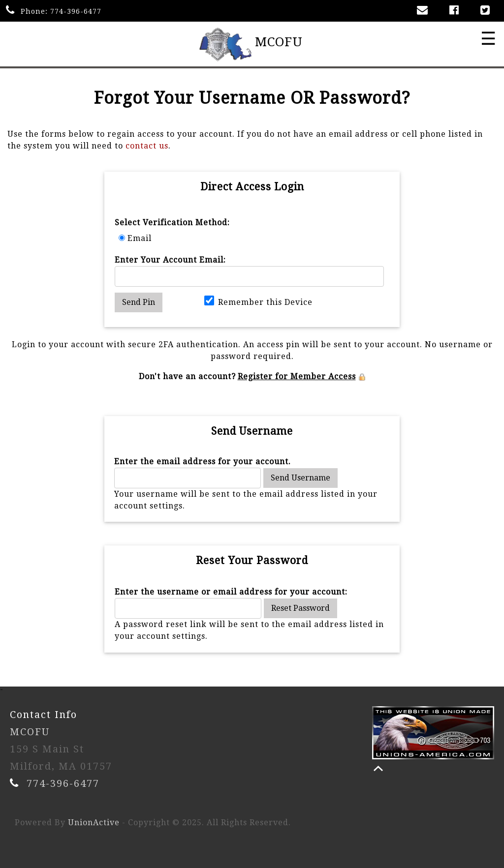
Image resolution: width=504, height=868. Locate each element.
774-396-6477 (76, 11)
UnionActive (94, 823)
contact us (147, 146)
